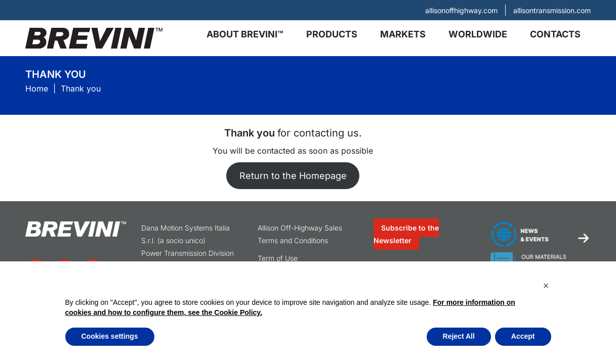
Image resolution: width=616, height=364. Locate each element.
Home (37, 88)
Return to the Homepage (293, 176)
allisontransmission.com (552, 10)
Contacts (555, 34)
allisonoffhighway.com (461, 10)
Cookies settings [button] (110, 336)
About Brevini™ (245, 34)
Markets (403, 34)
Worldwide (478, 34)
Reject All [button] (459, 336)
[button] (546, 286)
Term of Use (278, 258)
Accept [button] (523, 336)
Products (332, 34)
